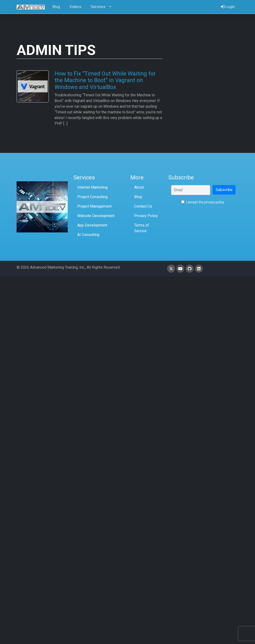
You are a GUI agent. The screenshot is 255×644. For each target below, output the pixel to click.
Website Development (96, 216)
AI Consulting (88, 235)
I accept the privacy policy (203, 202)
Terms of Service (142, 228)
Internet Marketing (92, 187)
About (139, 187)
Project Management (94, 206)
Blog (138, 197)
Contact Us (143, 206)
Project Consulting (92, 197)
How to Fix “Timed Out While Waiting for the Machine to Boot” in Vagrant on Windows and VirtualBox (105, 80)
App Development (92, 225)
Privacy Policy (146, 216)
